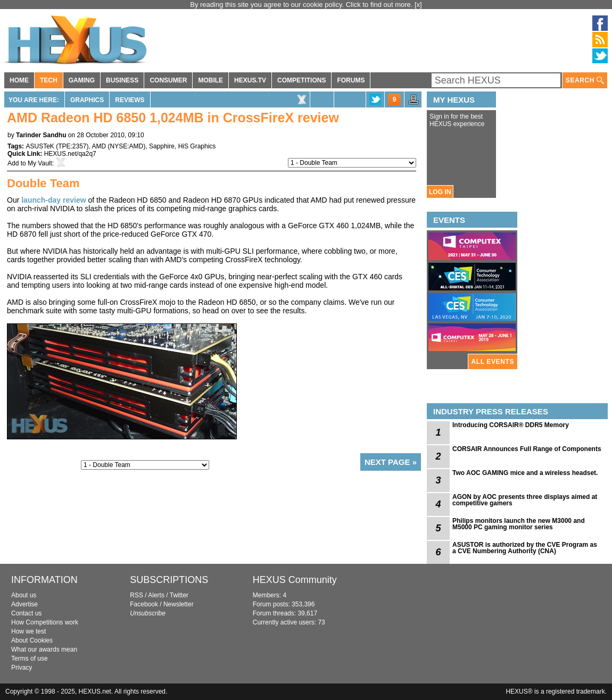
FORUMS (351, 80)
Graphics (87, 100)
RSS (137, 595)
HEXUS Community (295, 580)
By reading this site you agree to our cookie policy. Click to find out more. (302, 5)
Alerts (156, 595)
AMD (99, 146)
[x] (418, 5)
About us (24, 595)
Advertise (24, 604)
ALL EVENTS (493, 362)
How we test (28, 631)
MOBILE (210, 80)
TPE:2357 (72, 146)
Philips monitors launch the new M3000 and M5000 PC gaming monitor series (519, 524)
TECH (49, 80)
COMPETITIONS (301, 80)
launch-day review (53, 200)
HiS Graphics (197, 146)
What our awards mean (44, 649)
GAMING (82, 80)
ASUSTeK (40, 146)
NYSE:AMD (127, 146)
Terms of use (30, 659)
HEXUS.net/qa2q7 (70, 154)
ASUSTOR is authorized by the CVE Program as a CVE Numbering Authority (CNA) (525, 548)
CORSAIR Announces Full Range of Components (527, 449)
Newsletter (179, 604)
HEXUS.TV (250, 80)
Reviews (130, 100)
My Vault (40, 163)
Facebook (144, 604)
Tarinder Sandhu (41, 135)
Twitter (179, 595)
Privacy (22, 668)
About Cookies (32, 640)
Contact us (26, 613)
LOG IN (440, 192)
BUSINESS (122, 80)
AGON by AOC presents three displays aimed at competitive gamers (525, 500)
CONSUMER (168, 80)
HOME (19, 80)
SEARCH (585, 81)
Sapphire (162, 146)
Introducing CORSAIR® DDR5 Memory (511, 425)
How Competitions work (45, 622)
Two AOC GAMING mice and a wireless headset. (525, 473)
